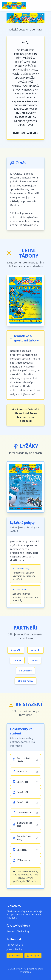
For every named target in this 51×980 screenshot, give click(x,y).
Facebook (15, 956)
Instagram (33, 956)
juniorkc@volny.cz (16, 949)
